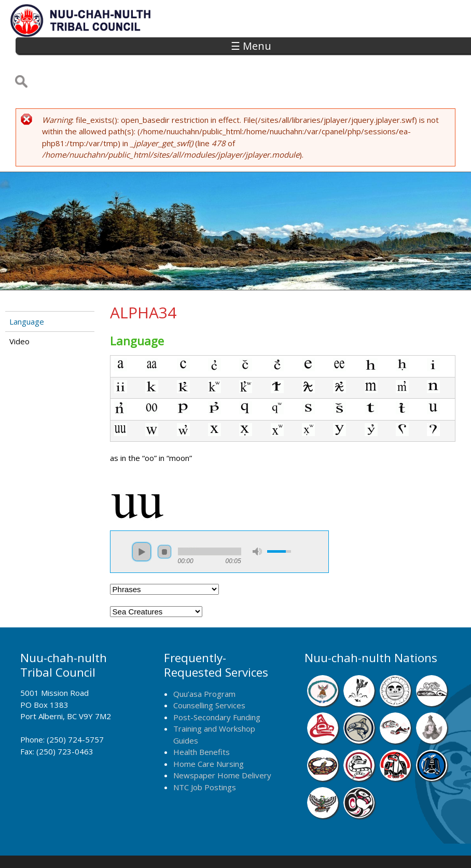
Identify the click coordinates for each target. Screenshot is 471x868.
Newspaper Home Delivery (222, 741)
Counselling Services (209, 670)
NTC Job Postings (205, 752)
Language (27, 287)
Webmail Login (390, 846)
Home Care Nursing (209, 729)
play (142, 517)
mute (257, 517)
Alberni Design (272, 846)
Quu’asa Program (204, 659)
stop (164, 517)
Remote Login (331, 846)
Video (19, 307)
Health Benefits (202, 718)
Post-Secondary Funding (217, 682)
